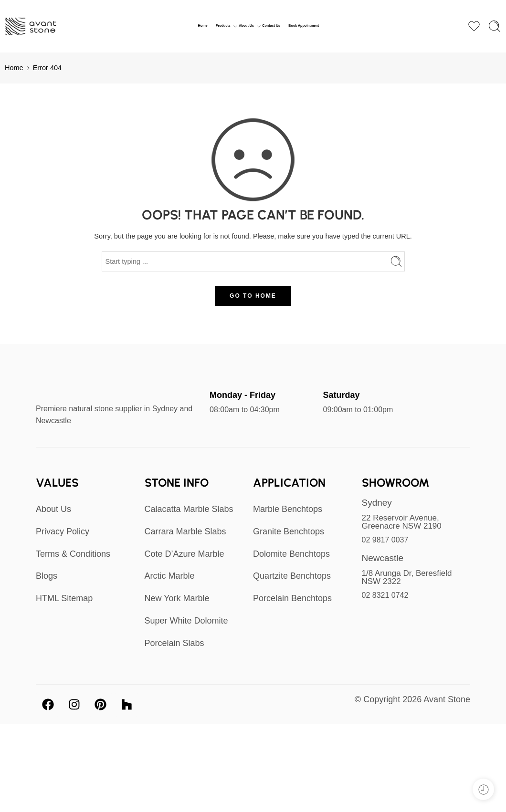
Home (203, 26)
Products (223, 26)
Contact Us (271, 26)
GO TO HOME (253, 296)
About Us (246, 26)
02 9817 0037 (385, 540)
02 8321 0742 (385, 595)
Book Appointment (304, 26)
